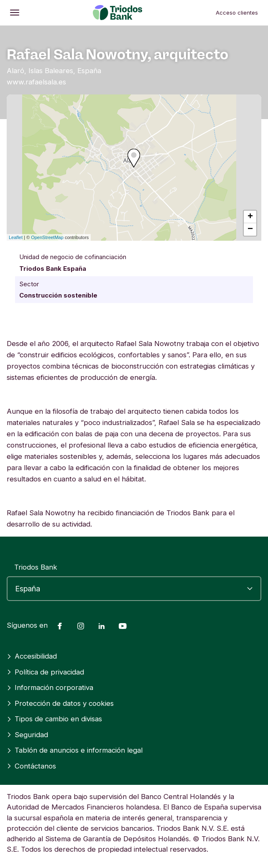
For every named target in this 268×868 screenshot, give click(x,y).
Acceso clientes (237, 13)
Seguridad (27, 735)
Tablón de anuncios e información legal (75, 750)
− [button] (250, 229)
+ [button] (250, 217)
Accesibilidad (32, 656)
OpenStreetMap (47, 237)
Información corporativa (50, 687)
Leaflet (16, 237)
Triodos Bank (36, 567)
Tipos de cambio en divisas (54, 719)
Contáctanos (31, 766)
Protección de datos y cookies (60, 703)
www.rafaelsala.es (36, 82)
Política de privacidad (45, 672)
